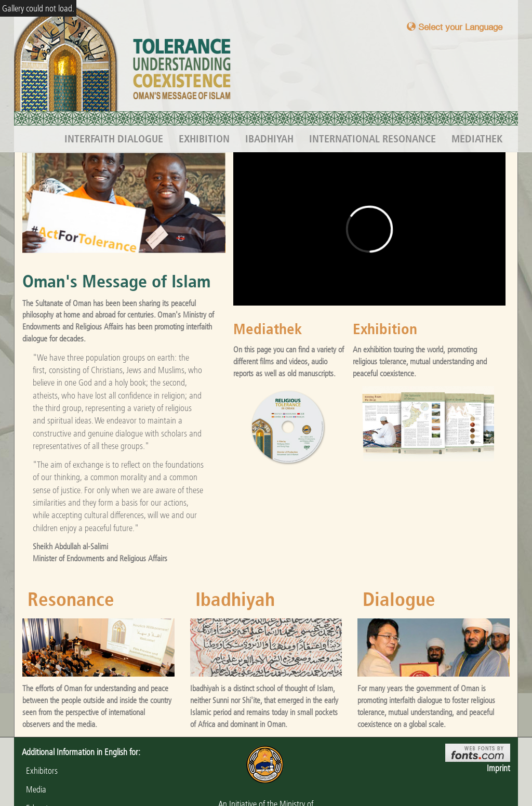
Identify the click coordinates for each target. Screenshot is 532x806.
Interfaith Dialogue (114, 139)
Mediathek (477, 139)
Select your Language (455, 27)
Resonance (71, 599)
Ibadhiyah (269, 139)
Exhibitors (40, 771)
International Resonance (373, 139)
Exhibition (204, 139)
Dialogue (399, 599)
